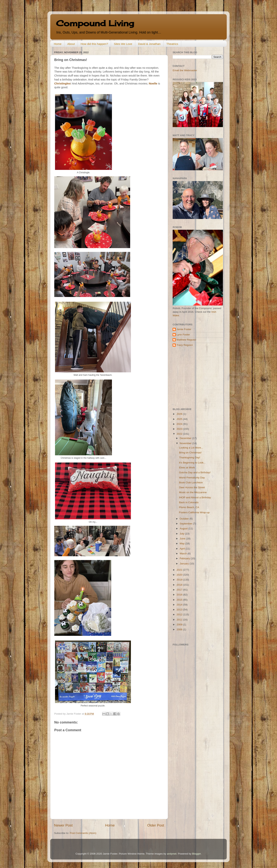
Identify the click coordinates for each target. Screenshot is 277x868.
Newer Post (63, 825)
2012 (180, 614)
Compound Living (95, 23)
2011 (180, 620)
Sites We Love (123, 44)
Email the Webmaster (185, 70)
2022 (180, 434)
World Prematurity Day (192, 478)
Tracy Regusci (185, 345)
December (186, 438)
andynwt (172, 854)
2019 (180, 580)
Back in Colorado (189, 502)
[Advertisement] (196, 377)
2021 (180, 570)
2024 (180, 424)
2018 (180, 585)
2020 (180, 575)
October (185, 519)
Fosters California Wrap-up (194, 512)
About (71, 44)
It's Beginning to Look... (192, 463)
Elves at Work (187, 468)
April (183, 549)
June (183, 539)
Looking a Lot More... (191, 448)
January (185, 564)
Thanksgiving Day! (190, 457)
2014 (180, 605)
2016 (180, 595)
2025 (180, 419)
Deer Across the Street (192, 487)
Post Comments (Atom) (83, 833)
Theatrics (172, 44)
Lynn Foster (183, 335)
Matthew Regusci (186, 340)
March (184, 554)
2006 (180, 629)
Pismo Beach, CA (189, 507)
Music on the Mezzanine (193, 492)
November (186, 443)
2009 (180, 625)
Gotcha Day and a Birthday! (195, 472)
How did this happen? (94, 44)
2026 (180, 414)
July (182, 534)
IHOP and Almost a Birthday (195, 497)
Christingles (62, 84)
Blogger (196, 854)
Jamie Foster (184, 329)
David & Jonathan (149, 44)
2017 (180, 590)
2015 (180, 600)
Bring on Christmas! (190, 453)
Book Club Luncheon (191, 482)
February (185, 558)
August (184, 529)
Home (58, 44)
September (186, 524)
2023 (180, 429)
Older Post (156, 825)
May (182, 543)
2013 (180, 610)
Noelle (153, 84)
